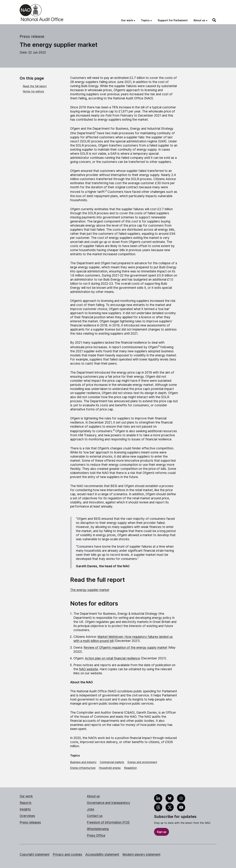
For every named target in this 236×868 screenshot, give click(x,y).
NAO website (88, 669)
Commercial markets (112, 762)
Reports (26, 803)
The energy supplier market (90, 590)
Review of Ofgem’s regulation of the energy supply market (125, 648)
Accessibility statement (102, 854)
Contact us (95, 816)
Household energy (110, 768)
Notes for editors (33, 91)
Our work (26, 796)
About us (93, 796)
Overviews (27, 816)
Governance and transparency (108, 803)
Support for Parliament (173, 20)
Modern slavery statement (141, 854)
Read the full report (35, 86)
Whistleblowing (98, 829)
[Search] (214, 20)
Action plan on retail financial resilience (112, 658)
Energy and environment (142, 762)
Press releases (30, 822)
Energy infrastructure (83, 768)
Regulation (130, 768)
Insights (25, 809)
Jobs (91, 809)
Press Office (96, 836)
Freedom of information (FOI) (108, 822)
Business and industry (83, 762)
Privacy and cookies (67, 854)
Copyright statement (35, 854)
